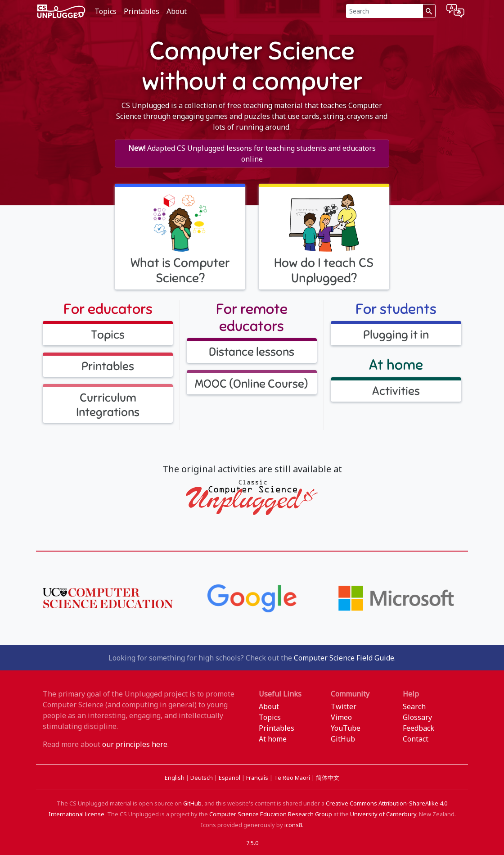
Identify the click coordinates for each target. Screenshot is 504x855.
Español (230, 778)
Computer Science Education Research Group (271, 814)
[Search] (385, 11)
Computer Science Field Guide (344, 658)
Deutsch (202, 778)
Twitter (344, 706)
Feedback (418, 728)
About (177, 11)
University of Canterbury (383, 814)
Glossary (417, 717)
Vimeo (341, 717)
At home (273, 739)
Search (414, 706)
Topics (106, 11)
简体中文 (328, 778)
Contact (416, 739)
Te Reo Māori (293, 778)
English (175, 778)
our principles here (135, 744)
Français (258, 778)
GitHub (343, 739)
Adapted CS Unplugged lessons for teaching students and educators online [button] (252, 154)
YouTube (346, 728)
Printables (142, 11)
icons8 (293, 825)
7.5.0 (252, 843)
